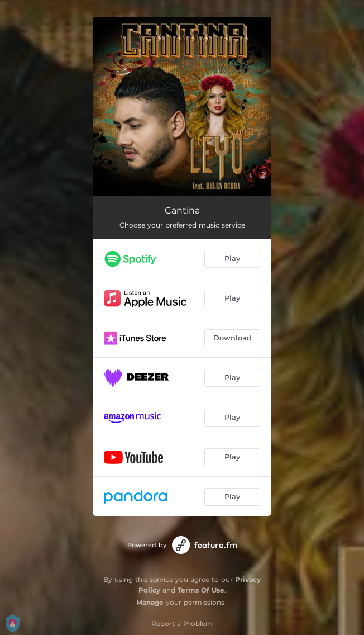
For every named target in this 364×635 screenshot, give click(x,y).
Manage (150, 602)
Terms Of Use (201, 590)
